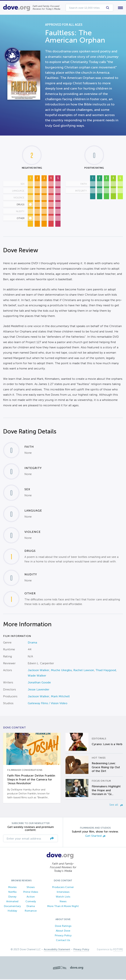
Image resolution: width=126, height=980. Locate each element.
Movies (12, 888)
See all (116, 805)
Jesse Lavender (39, 690)
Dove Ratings (63, 927)
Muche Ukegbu (61, 671)
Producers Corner (63, 888)
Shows (31, 888)
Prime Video (31, 893)
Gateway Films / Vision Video (47, 704)
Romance (31, 911)
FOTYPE (118, 950)
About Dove (63, 931)
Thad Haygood (106, 671)
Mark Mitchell (60, 697)
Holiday (12, 911)
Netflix (12, 893)
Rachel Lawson (84, 671)
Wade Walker (37, 676)
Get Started (95, 837)
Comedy (31, 902)
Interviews (63, 893)
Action (31, 897)
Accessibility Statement (57, 950)
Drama (32, 643)
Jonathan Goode (39, 683)
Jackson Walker (39, 671)
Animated (12, 902)
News (63, 902)
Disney (12, 897)
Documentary (12, 907)
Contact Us (63, 941)
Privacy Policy (63, 936)
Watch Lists (63, 897)
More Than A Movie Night (63, 907)
